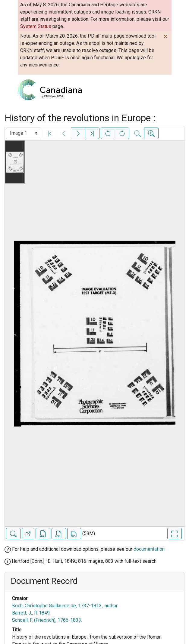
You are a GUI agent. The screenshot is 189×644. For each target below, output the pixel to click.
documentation (149, 549)
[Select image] (24, 133)
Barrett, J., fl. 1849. (31, 613)
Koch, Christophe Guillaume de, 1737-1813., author (65, 606)
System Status (36, 26)
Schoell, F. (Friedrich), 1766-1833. (47, 620)
